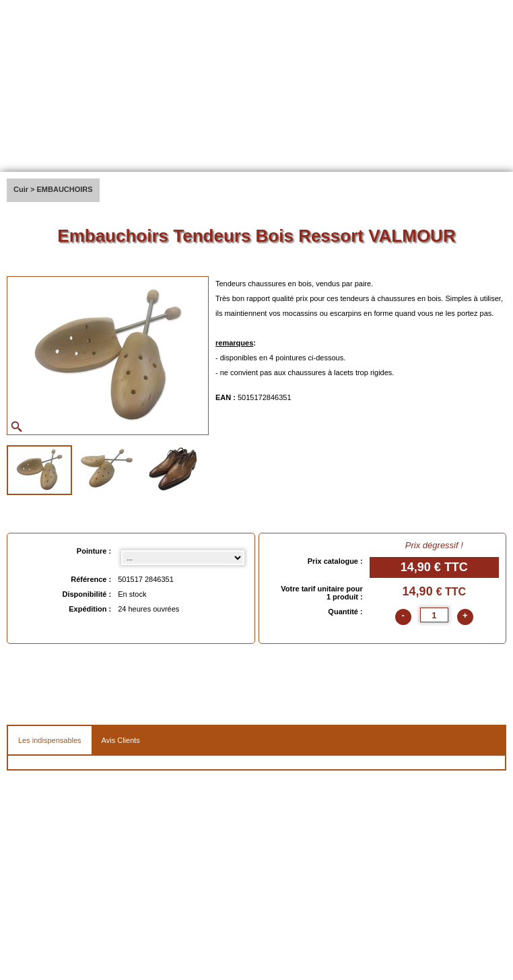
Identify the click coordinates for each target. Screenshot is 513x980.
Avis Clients (121, 740)
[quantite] (434, 615)
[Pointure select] (182, 558)
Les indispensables (50, 740)
